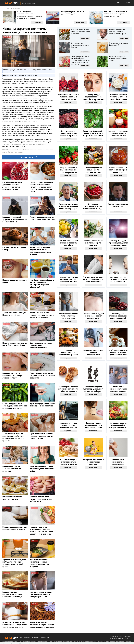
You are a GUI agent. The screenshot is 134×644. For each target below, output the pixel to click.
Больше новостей (29, 157)
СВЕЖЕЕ (118, 3)
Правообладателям (24, 643)
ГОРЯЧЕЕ (128, 3)
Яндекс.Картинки (18, 152)
